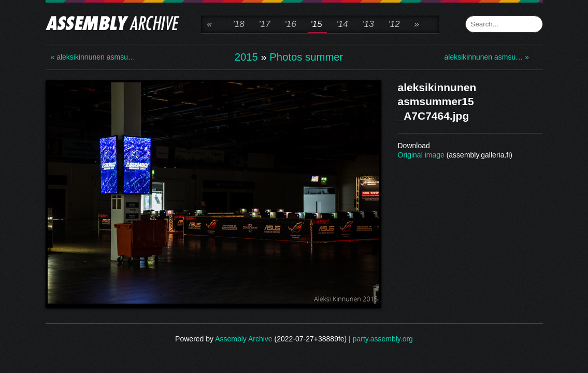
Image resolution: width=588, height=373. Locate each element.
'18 (239, 24)
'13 (368, 24)
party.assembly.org (383, 339)
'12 (394, 24)
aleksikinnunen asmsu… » (486, 57)
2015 (246, 57)
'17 (265, 24)
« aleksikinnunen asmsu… (92, 57)
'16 (291, 24)
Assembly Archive (243, 339)
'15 (317, 24)
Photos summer (306, 57)
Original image (421, 155)
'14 (342, 24)
